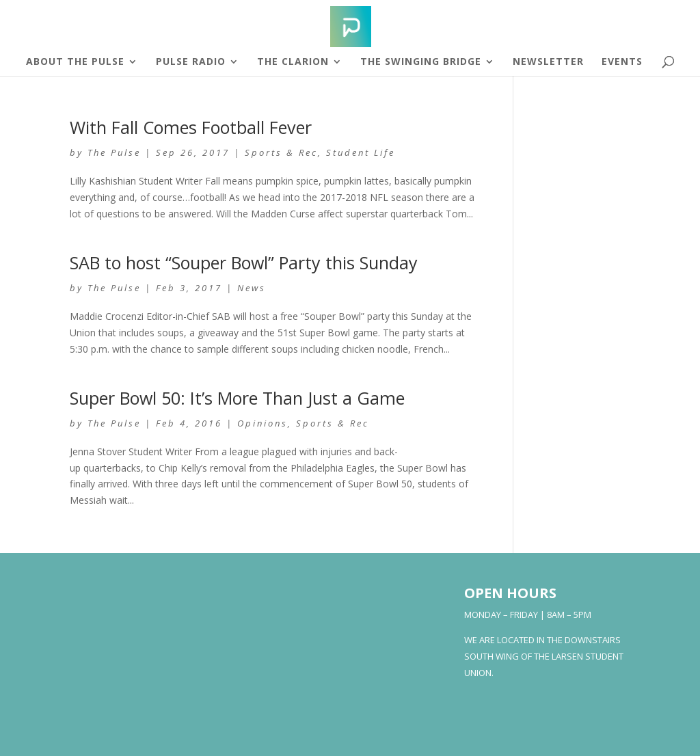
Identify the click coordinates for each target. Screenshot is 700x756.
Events (622, 62)
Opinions (262, 423)
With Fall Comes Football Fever (191, 127)
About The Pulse (75, 62)
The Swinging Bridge (421, 62)
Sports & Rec (281, 152)
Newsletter (548, 62)
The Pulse (114, 152)
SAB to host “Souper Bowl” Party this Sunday (244, 262)
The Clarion (293, 62)
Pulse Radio (191, 62)
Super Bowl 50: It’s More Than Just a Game (237, 398)
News (252, 288)
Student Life (361, 152)
